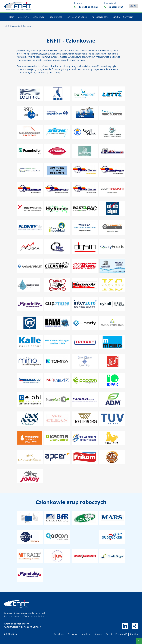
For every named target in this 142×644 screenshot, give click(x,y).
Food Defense (55, 17)
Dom (12, 17)
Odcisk (109, 634)
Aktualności (59, 634)
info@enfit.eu (11, 634)
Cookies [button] (134, 634)
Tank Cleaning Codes (76, 17)
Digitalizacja (39, 17)
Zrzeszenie (24, 17)
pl (135, 6)
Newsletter (86, 634)
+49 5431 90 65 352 (88, 7)
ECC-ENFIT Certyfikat (123, 17)
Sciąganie (73, 634)
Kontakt (99, 634)
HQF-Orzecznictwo (100, 17)
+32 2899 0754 (115, 7)
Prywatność (121, 634)
